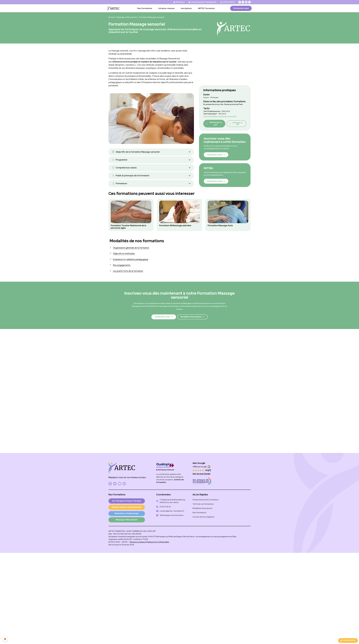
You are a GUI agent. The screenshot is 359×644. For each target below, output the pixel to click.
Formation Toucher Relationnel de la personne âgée (128, 227)
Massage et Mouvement (127, 17)
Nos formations (145, 8)
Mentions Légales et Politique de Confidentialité (149, 542)
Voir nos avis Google (201, 474)
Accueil (112, 17)
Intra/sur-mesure (166, 8)
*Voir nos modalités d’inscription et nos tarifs (220, 116)
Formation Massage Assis (220, 225)
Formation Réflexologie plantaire (175, 225)
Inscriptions (186, 8)
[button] (236, 123)
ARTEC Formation (206, 8)
